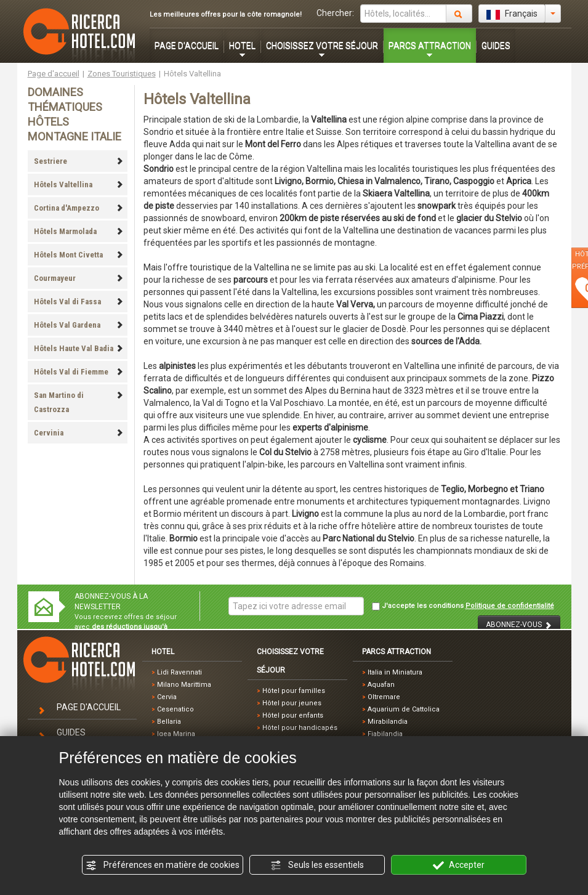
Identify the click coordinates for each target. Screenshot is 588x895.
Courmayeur (79, 278)
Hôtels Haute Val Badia (79, 348)
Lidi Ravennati (179, 672)
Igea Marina (176, 734)
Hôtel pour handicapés (300, 728)
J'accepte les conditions (463, 606)
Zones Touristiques (122, 74)
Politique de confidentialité (510, 606)
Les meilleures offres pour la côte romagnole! (226, 14)
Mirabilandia (388, 722)
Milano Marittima (184, 685)
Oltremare (384, 697)
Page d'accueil (54, 74)
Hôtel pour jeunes (292, 703)
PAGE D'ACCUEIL (187, 46)
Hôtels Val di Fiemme (79, 372)
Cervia (167, 697)
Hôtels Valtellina (79, 184)
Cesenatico (175, 709)
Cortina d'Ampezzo (79, 208)
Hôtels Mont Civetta (79, 255)
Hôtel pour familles (294, 691)
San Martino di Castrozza (79, 402)
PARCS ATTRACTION (430, 46)
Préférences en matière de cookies (163, 865)
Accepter (459, 865)
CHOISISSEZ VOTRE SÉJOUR (322, 46)
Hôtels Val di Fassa (79, 302)
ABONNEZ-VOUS (519, 625)
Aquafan (381, 685)
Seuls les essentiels (317, 865)
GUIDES (496, 46)
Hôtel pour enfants (293, 715)
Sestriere (79, 161)
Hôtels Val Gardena (79, 325)
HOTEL (242, 46)
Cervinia (79, 433)
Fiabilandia (385, 734)
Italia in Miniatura (395, 672)
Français (512, 14)
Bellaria (169, 722)
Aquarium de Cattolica (404, 709)
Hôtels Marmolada (79, 231)
